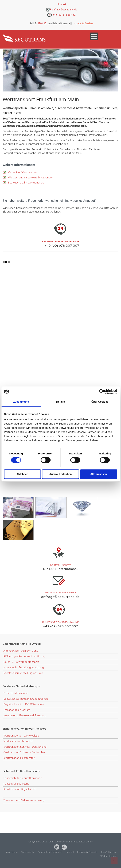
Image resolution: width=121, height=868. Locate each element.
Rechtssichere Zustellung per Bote (23, 677)
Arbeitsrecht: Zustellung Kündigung (24, 672)
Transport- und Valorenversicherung (24, 805)
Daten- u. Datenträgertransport (21, 666)
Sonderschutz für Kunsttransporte (23, 782)
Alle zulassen (99, 474)
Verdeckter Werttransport (23, 177)
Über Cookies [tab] (100, 402)
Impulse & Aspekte (87, 856)
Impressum (12, 856)
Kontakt (62, 4)
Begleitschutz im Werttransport (26, 187)
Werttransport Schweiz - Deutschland (25, 751)
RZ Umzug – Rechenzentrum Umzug (24, 661)
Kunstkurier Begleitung (16, 788)
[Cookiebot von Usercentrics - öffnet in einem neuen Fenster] (102, 392)
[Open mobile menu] (94, 37)
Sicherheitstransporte (16, 698)
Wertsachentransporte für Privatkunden (30, 182)
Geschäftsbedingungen (50, 856)
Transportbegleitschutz (17, 714)
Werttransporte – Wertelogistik (21, 740)
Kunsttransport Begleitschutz (20, 794)
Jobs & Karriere (85, 23)
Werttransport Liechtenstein (19, 762)
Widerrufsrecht (109, 860)
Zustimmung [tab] (21, 402)
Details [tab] (61, 402)
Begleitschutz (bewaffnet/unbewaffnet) (26, 703)
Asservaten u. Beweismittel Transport (25, 720)
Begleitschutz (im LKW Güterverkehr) (24, 709)
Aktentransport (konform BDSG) (21, 655)
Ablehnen (22, 474)
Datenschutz (28, 856)
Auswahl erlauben (60, 474)
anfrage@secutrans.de (65, 10)
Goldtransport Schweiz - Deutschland (25, 757)
